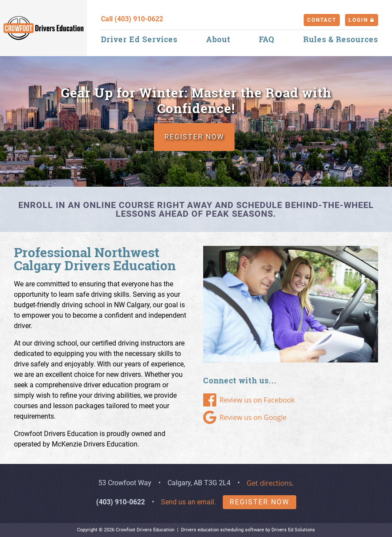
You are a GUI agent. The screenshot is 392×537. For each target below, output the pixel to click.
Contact (322, 20)
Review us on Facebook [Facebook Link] (249, 400)
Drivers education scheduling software (223, 530)
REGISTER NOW (194, 137)
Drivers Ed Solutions (293, 530)
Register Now (260, 502)
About (218, 39)
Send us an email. (188, 502)
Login (362, 20)
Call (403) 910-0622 (132, 19)
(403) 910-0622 (121, 502)
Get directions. (270, 483)
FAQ (267, 39)
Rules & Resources (341, 39)
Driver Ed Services (139, 39)
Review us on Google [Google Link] (245, 417)
